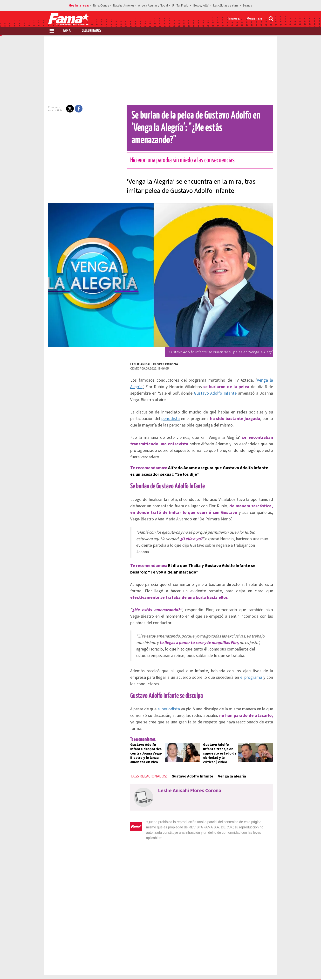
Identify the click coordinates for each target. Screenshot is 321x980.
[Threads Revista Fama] (269, 968)
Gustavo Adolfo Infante (182, 381)
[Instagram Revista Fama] (258, 968)
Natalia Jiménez (124, 6)
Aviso (269, 951)
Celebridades (91, 31)
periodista (167, 400)
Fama (67, 31)
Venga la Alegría (260, 368)
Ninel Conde (101, 6)
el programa (244, 652)
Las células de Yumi (226, 6)
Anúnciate (228, 951)
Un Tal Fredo (180, 6)
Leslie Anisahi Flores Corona (151, 352)
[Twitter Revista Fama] (247, 968)
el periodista (167, 684)
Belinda (247, 6)
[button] (67, 109)
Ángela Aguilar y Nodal (153, 6)
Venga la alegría (229, 744)
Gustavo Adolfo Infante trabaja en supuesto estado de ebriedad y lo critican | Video (221, 722)
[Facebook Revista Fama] (237, 968)
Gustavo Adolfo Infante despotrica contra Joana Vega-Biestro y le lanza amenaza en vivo (143, 722)
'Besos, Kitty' (201, 6)
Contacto (251, 951)
